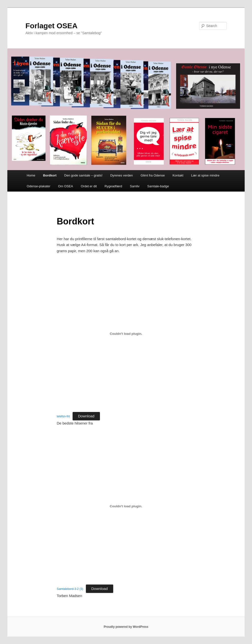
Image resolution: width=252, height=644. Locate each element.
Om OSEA (66, 186)
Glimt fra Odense (153, 175)
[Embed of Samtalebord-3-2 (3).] (126, 506)
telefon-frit (63, 416)
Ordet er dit (89, 186)
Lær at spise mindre (205, 175)
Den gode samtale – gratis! (83, 175)
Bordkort (50, 175)
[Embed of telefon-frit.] (126, 334)
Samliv (135, 186)
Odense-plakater (38, 186)
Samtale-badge (158, 186)
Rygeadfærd (113, 186)
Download (86, 416)
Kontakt (178, 175)
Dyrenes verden (122, 175)
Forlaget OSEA (51, 26)
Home (31, 175)
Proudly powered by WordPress (126, 627)
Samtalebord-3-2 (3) (70, 589)
